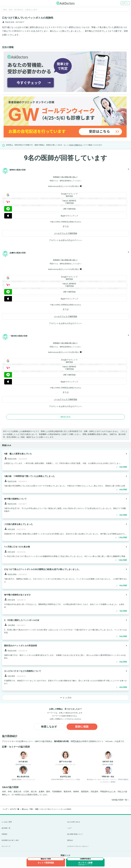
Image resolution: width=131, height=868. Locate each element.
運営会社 (70, 840)
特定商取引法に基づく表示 (10, 840)
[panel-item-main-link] (65, 460)
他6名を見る (66, 417)
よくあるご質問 (7, 822)
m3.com (109, 741)
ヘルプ (69, 828)
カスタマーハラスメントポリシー (78, 846)
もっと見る (66, 698)
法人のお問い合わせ (74, 822)
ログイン (125, 3)
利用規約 (56, 177)
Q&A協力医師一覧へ (120, 800)
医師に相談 (82, 727)
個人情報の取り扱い (69, 177)
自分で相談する (76, 145)
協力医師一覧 (6, 828)
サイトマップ (6, 846)
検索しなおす (49, 727)
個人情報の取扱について (75, 834)
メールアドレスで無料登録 (66, 233)
